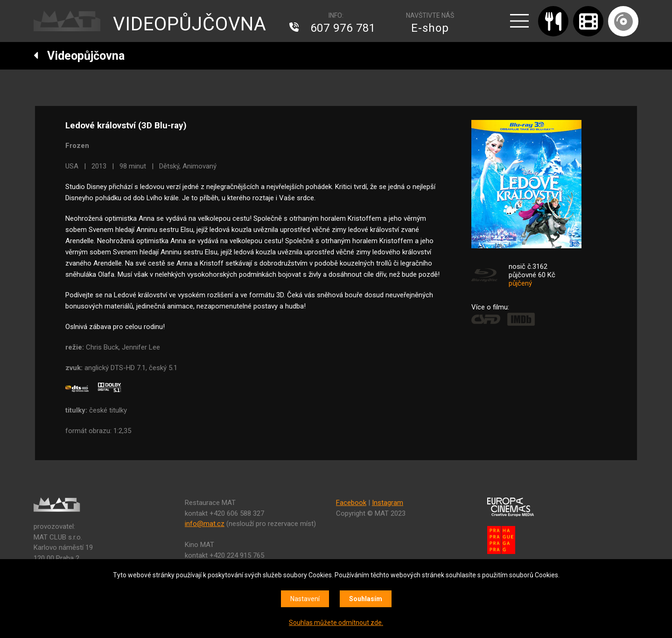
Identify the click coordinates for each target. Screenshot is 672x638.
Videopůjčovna (79, 56)
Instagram (388, 503)
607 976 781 (343, 28)
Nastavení (305, 599)
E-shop (430, 28)
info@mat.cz (205, 524)
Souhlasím (366, 599)
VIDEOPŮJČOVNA (190, 24)
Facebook (351, 503)
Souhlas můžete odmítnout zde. (336, 623)
